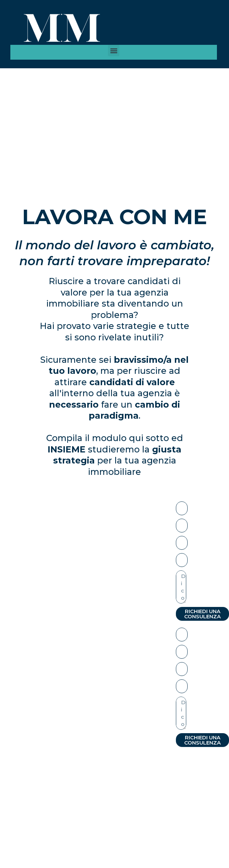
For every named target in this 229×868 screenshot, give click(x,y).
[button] (114, 51)
